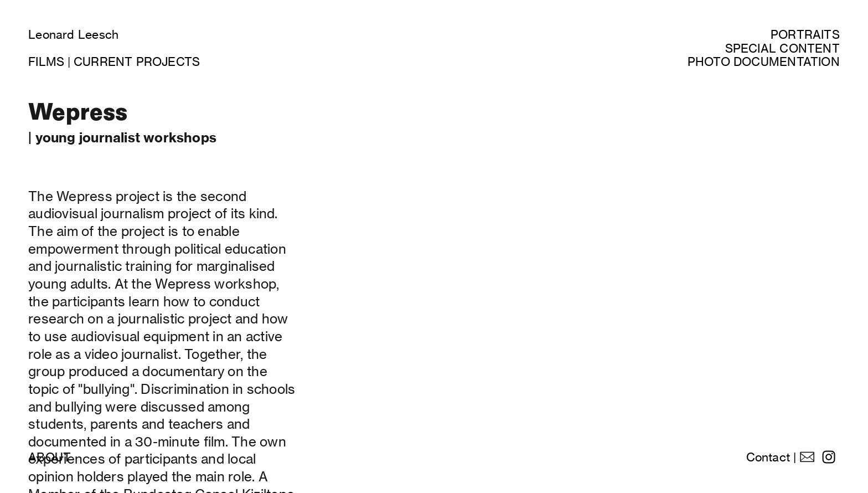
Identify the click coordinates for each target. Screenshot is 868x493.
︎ (807, 457)
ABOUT (50, 457)
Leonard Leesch (73, 35)
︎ (829, 457)
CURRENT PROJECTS (137, 62)
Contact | (771, 457)
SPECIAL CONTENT (782, 48)
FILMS (46, 62)
